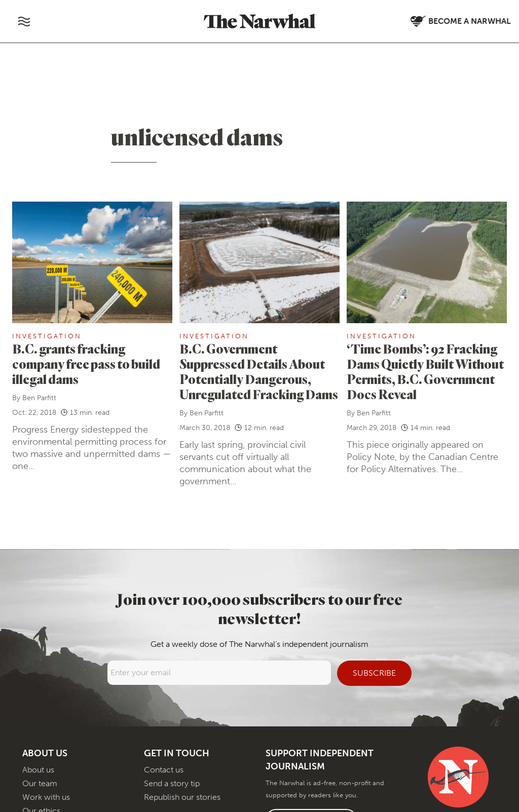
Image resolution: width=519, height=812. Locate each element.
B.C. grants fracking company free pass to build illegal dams (86, 364)
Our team (40, 783)
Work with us (46, 797)
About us (38, 770)
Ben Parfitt (39, 398)
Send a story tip (172, 783)
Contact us (164, 770)
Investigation (47, 336)
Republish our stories (182, 797)
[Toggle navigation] (24, 21)
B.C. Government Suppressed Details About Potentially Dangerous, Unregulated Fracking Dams (259, 372)
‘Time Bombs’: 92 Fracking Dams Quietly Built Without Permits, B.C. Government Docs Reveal (425, 372)
